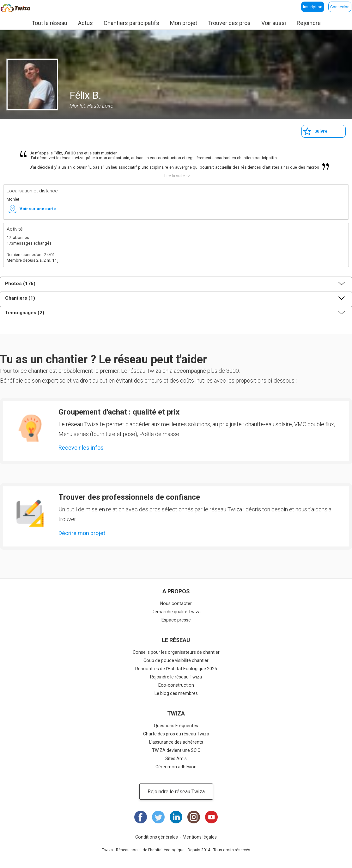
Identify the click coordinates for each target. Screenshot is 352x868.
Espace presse (176, 620)
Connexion (340, 7)
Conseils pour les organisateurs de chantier (176, 652)
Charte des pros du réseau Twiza (176, 734)
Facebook (141, 817)
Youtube (211, 817)
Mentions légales (200, 837)
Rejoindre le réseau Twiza (176, 677)
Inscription (313, 7)
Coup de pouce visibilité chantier (176, 660)
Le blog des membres (176, 693)
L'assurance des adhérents (176, 742)
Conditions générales (157, 837)
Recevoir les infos (81, 448)
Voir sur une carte (38, 209)
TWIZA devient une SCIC (176, 750)
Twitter (158, 817)
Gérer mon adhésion (176, 767)
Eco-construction (176, 685)
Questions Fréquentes (176, 726)
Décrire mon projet (82, 533)
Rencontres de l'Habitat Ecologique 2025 (176, 669)
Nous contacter (176, 603)
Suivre (321, 131)
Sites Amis (176, 759)
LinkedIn (176, 817)
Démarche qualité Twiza (176, 612)
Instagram (194, 817)
